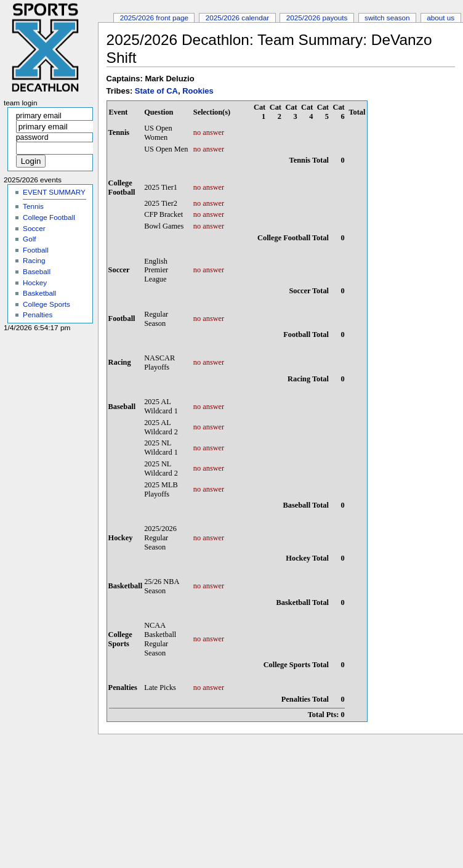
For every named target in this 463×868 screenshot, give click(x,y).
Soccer (34, 228)
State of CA (156, 91)
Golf (30, 239)
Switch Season (387, 18)
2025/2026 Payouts (317, 18)
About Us (441, 18)
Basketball (39, 293)
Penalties (38, 314)
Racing (34, 260)
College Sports (46, 304)
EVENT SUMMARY (54, 192)
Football (36, 250)
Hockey (35, 282)
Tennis (33, 206)
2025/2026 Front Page (154, 18)
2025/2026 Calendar (238, 18)
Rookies (198, 91)
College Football (49, 217)
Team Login (21, 103)
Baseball (37, 271)
